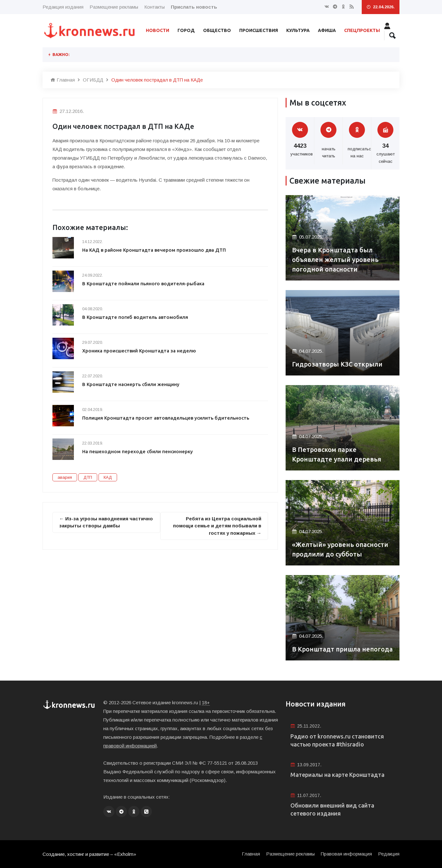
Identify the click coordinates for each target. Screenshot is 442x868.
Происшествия (259, 30)
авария (65, 477)
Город (186, 30)
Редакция (389, 854)
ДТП (88, 477)
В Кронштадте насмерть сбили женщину (131, 384)
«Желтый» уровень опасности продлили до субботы (340, 549)
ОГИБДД (93, 80)
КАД (108, 477)
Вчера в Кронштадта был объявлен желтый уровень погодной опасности (335, 260)
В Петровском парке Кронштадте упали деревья (337, 454)
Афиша (327, 30)
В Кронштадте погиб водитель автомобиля (135, 317)
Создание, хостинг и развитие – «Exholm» (89, 854)
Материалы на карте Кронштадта (337, 775)
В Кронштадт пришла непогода (342, 649)
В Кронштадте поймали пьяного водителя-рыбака (143, 284)
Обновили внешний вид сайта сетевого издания (332, 809)
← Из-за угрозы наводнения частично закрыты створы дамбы (106, 522)
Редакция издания (63, 7)
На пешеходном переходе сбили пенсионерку (138, 451)
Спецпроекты (362, 30)
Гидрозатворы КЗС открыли (337, 364)
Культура (298, 30)
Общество (217, 30)
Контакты (154, 7)
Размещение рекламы (114, 7)
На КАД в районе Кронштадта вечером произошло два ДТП (154, 250)
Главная (63, 80)
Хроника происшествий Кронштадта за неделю (139, 351)
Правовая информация (346, 854)
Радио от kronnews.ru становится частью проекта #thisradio (337, 740)
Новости (158, 30)
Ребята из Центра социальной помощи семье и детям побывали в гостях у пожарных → (217, 526)
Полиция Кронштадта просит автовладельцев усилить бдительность (166, 418)
